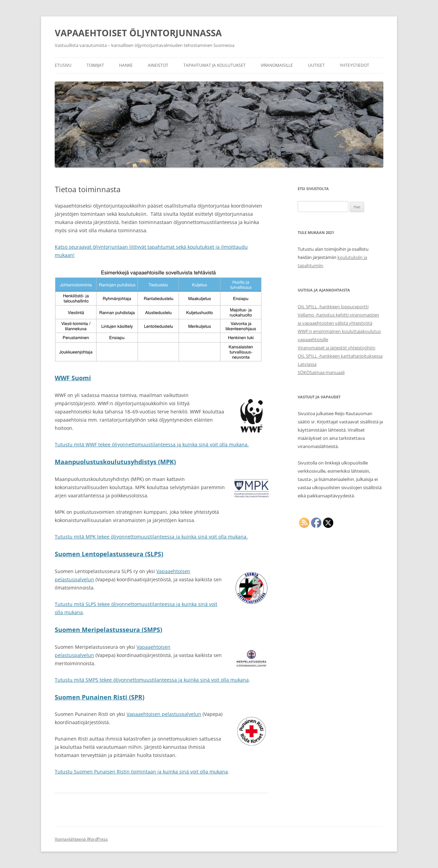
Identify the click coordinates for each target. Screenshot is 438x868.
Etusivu (63, 65)
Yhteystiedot (355, 65)
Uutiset (316, 65)
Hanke (126, 65)
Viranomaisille (277, 65)
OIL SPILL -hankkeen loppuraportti (333, 307)
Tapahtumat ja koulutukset (215, 65)
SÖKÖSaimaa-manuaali (321, 372)
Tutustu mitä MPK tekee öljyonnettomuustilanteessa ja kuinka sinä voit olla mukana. (151, 537)
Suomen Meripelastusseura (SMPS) (108, 630)
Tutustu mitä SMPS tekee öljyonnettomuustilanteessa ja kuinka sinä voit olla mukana (152, 680)
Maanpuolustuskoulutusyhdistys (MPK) (115, 462)
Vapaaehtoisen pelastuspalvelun (164, 714)
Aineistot (158, 65)
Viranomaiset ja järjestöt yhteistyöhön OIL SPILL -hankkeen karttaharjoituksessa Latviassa (340, 356)
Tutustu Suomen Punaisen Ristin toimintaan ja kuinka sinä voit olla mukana (141, 772)
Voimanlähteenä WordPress (81, 839)
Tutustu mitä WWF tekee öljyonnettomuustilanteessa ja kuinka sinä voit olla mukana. (152, 444)
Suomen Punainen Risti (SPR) (100, 697)
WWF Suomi (73, 378)
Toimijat (95, 65)
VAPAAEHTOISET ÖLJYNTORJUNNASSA (138, 33)
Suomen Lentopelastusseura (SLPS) (109, 554)
